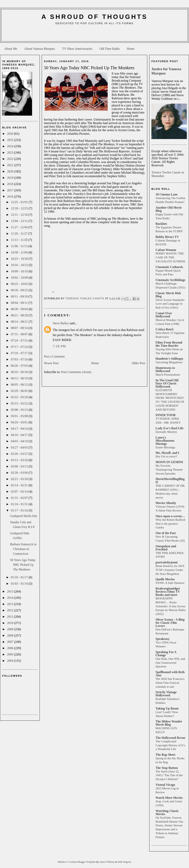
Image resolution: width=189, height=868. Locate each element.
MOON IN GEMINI (169, 462)
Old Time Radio (110, 49)
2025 (11, 140)
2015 (11, 591)
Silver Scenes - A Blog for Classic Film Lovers (170, 623)
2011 (11, 617)
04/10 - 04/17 (20, 435)
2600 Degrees (124, 862)
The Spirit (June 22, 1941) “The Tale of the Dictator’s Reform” (169, 775)
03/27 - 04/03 (20, 447)
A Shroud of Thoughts (94, 17)
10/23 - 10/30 (20, 259)
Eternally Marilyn (166, 432)
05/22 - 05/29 (20, 397)
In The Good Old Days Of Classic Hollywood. (167, 383)
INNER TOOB (165, 415)
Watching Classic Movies (167, 812)
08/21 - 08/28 (20, 315)
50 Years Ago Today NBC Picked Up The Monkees (23, 565)
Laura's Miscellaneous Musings (165, 441)
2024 (11, 146)
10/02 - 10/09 (20, 278)
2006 (11, 648)
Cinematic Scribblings (170, 280)
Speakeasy (163, 639)
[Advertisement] (94, 35)
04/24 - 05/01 (20, 422)
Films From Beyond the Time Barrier (169, 344)
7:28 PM (59, 346)
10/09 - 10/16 (20, 271)
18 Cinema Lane (167, 194)
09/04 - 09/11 (20, 303)
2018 (11, 184)
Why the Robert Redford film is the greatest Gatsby (170, 524)
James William (107, 862)
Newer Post (51, 363)
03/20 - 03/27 (20, 454)
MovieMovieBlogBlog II (170, 481)
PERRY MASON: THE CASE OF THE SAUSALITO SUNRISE (170, 257)
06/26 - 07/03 (20, 366)
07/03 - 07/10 (20, 359)
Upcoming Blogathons (169, 362)
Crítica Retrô (164, 329)
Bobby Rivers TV (167, 237)
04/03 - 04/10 (20, 441)
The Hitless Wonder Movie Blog (169, 723)
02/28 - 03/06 (20, 473)
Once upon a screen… (170, 516)
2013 (11, 604)
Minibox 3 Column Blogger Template (77, 862)
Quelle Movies (165, 579)
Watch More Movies (169, 798)
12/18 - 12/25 (20, 208)
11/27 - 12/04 (20, 227)
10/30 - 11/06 (20, 252)
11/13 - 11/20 (20, 240)
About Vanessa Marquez (40, 49)
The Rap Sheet (165, 755)
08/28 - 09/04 (20, 309)
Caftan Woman (166, 250)
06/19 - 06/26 (20, 372)
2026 (11, 134)
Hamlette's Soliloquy (170, 359)
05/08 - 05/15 (20, 410)
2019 (11, 178)
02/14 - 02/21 (20, 485)
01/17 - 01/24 (20, 510)
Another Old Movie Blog (169, 209)
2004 (11, 661)
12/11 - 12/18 (20, 215)
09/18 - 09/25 (20, 290)
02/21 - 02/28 (20, 479)
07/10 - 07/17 (20, 353)
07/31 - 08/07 (20, 334)
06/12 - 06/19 (20, 378)
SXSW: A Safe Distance (170, 583)
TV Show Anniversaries (77, 49)
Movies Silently (166, 503)
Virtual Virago (165, 785)
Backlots (161, 224)
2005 (11, 654)
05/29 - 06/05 (20, 391)
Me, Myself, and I (167, 453)
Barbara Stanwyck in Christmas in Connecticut (23, 549)
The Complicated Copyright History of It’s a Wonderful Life (170, 745)
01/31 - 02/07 (20, 498)
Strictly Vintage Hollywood (166, 694)
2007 (11, 642)
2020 (11, 171)
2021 (11, 165)
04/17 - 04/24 (20, 429)
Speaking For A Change (166, 654)
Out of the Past (166, 533)
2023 (11, 152)
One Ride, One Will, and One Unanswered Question (170, 663)
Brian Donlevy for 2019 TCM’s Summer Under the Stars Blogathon (170, 570)
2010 (11, 623)
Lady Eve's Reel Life (170, 428)
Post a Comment (54, 356)
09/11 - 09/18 (20, 296)
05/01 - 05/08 (20, 416)
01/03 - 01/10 (20, 584)
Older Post (138, 363)
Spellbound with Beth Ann (170, 674)
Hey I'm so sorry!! (166, 456)
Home (131, 49)
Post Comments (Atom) (76, 372)
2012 (11, 610)
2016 (11, 197)
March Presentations (168, 375)
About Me (11, 49)
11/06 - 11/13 (20, 246)
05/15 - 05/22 (20, 403)
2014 (11, 598)
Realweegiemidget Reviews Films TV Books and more (168, 592)
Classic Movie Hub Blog (168, 295)
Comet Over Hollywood (164, 315)
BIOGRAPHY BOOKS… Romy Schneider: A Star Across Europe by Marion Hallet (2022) (170, 606)
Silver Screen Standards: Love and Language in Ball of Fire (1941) (170, 304)
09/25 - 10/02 (20, 284)
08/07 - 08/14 (20, 328)
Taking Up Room (167, 708)
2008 (11, 635)
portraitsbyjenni (167, 562)
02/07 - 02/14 (20, 492)
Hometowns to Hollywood (165, 369)
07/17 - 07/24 (20, 347)
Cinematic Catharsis (169, 267)
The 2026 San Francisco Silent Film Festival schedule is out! (170, 683)
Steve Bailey (61, 323)
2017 (11, 190)
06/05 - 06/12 (20, 385)
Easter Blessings (165, 447)
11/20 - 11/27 (20, 234)
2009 (11, 629)
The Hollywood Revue (170, 738)
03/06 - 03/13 (20, 466)
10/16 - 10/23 (20, 265)
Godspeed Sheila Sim (24, 516)
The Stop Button (167, 768)
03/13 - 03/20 (20, 460)
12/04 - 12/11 (20, 221)
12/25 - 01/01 (20, 202)
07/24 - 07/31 (20, 340)
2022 (11, 159)
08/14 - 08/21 (20, 322)
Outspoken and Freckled (166, 548)
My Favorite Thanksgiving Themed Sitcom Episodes (169, 469)
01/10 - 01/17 (20, 577)
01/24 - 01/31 (20, 504)
